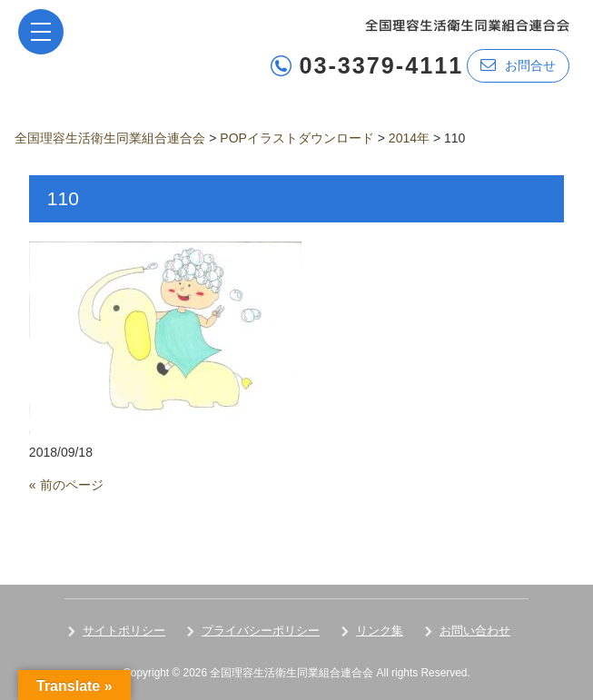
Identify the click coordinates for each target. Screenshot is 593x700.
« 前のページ (66, 485)
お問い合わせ (475, 631)
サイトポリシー (124, 631)
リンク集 (380, 631)
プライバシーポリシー (261, 631)
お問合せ (518, 65)
